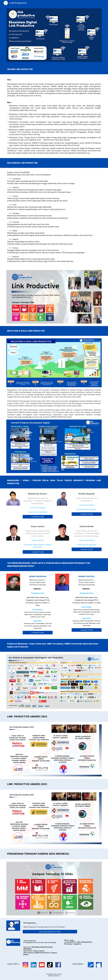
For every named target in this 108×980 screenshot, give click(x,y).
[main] (54, 69)
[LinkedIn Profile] (38, 517)
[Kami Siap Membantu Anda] (50, 932)
